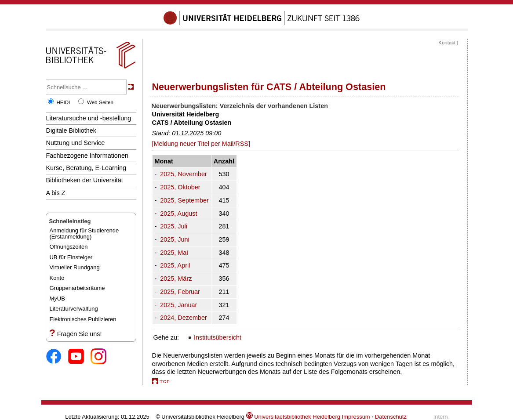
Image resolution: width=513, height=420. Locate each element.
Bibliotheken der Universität (85, 180)
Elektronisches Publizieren (83, 319)
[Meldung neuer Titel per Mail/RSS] (201, 144)
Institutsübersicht (218, 337)
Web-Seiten (100, 102)
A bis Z (56, 193)
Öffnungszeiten (69, 247)
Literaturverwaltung (74, 309)
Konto (57, 278)
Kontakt (447, 43)
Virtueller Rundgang (75, 267)
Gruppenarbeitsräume (77, 288)
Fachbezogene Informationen (87, 156)
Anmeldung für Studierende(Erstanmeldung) (84, 234)
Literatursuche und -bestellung (89, 118)
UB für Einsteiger (71, 257)
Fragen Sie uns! (80, 334)
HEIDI (64, 102)
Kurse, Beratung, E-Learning (86, 168)
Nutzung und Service (76, 143)
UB (57, 299)
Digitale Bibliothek (71, 130)
